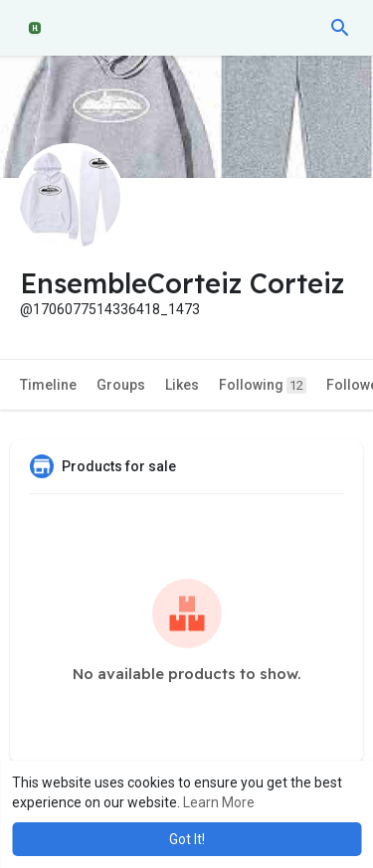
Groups (121, 385)
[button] (340, 28)
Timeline (48, 385)
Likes (182, 385)
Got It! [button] (187, 839)
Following (263, 385)
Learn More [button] (219, 802)
